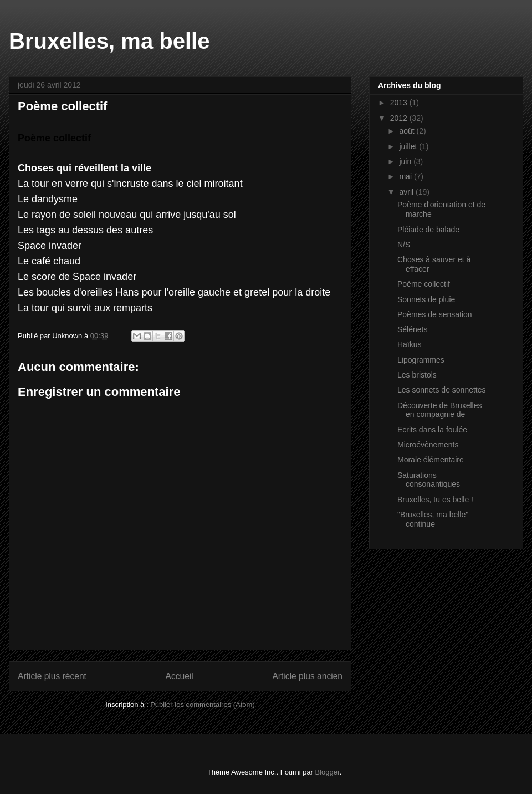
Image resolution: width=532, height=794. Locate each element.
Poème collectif (424, 284)
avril (407, 192)
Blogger (328, 772)
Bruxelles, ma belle (109, 41)
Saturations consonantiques (429, 480)
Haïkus (410, 344)
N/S (404, 245)
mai (406, 176)
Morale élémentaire (431, 460)
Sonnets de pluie (426, 299)
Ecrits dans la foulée (432, 430)
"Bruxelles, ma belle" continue (433, 519)
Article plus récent (52, 676)
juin (406, 161)
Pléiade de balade (428, 230)
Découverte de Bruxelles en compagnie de (440, 410)
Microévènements (428, 445)
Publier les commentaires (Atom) (203, 704)
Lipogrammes (421, 360)
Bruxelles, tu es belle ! (435, 500)
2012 (400, 118)
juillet (409, 146)
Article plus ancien (307, 676)
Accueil (180, 676)
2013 (400, 103)
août (408, 131)
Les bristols (417, 375)
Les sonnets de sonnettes (442, 390)
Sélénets (412, 329)
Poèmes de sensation (435, 314)
